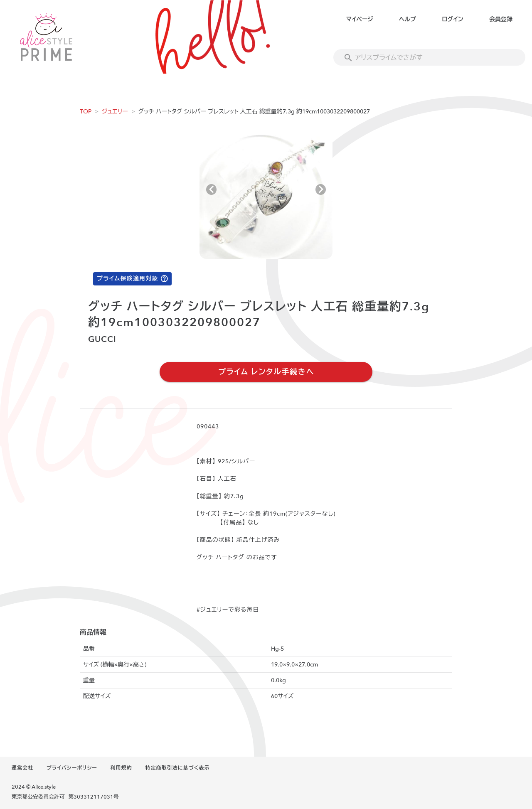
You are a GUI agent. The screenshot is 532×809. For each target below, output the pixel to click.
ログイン (452, 19)
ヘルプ (408, 19)
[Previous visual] (211, 190)
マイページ (360, 19)
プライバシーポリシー (72, 768)
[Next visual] (321, 190)
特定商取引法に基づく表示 (177, 768)
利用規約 (121, 768)
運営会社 (22, 768)
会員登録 (501, 19)
